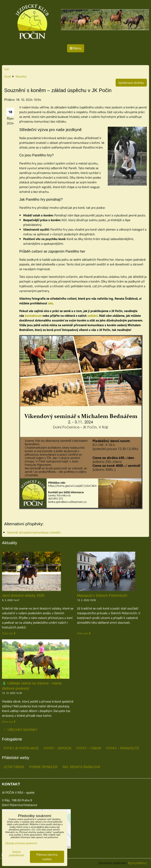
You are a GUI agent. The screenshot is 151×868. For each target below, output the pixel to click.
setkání (93, 316)
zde (50, 303)
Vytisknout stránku (131, 83)
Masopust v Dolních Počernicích (102, 596)
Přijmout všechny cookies (47, 857)
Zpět (7, 69)
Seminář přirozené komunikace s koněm (34, 532)
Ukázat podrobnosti (17, 854)
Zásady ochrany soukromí (21, 843)
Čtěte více (7, 633)
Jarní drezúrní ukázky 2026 (23, 596)
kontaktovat (33, 316)
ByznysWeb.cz (137, 863)
